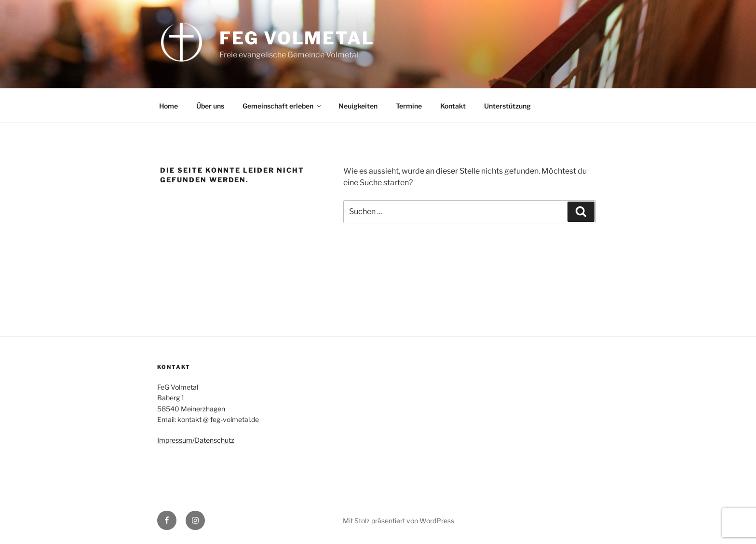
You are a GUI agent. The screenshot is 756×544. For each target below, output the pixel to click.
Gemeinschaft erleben (283, 106)
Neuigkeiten (358, 106)
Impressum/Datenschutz (196, 440)
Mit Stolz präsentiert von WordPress (398, 521)
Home (169, 106)
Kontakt (453, 106)
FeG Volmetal (297, 38)
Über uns (210, 106)
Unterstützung (507, 106)
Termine (409, 106)
